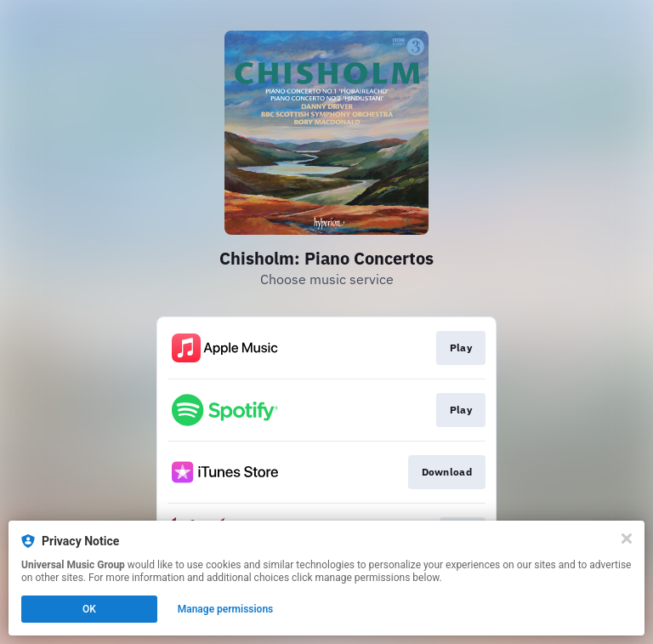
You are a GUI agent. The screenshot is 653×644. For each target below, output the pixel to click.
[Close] (627, 539)
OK (89, 609)
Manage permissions (226, 609)
